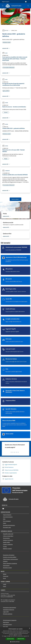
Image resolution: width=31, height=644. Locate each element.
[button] (15, 642)
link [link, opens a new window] (28, 636)
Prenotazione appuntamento (10, 608)
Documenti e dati (7, 527)
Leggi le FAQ (6, 612)
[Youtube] (3, 509)
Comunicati (6, 171)
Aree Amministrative (8, 517)
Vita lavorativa (6, 538)
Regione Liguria (6, 2)
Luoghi (5, 584)
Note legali (5, 627)
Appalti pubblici (7, 542)
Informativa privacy (7, 624)
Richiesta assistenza (8, 614)
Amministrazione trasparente (10, 620)
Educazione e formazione (9, 555)
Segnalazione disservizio (9, 610)
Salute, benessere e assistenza (10, 563)
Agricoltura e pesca (7, 568)
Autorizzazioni (6, 566)
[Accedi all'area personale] (26, 2)
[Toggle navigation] (3, 6)
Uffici (4, 519)
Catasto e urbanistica (8, 544)
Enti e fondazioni (7, 521)
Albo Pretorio (6, 622)
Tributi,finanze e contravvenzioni (10, 559)
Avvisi (5, 53)
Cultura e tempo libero (8, 536)
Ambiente (5, 561)
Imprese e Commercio (8, 540)
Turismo (5, 546)
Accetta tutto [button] (10, 639)
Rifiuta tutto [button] (21, 639)
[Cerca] (28, 6)
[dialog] (15, 635)
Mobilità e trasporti (7, 549)
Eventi (5, 586)
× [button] (30, 628)
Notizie (7, 30)
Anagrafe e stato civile (8, 534)
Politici (5, 523)
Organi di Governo (7, 515)
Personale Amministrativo (9, 525)
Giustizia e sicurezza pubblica (10, 557)
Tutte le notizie (15, 199)
